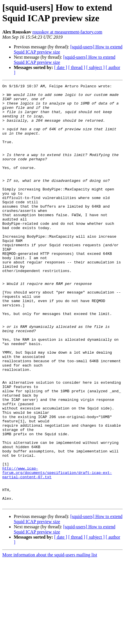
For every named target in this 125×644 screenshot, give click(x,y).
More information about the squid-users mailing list (50, 639)
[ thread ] (77, 67)
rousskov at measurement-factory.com (67, 32)
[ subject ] (95, 67)
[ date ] (61, 67)
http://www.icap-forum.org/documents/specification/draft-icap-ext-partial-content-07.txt (57, 551)
